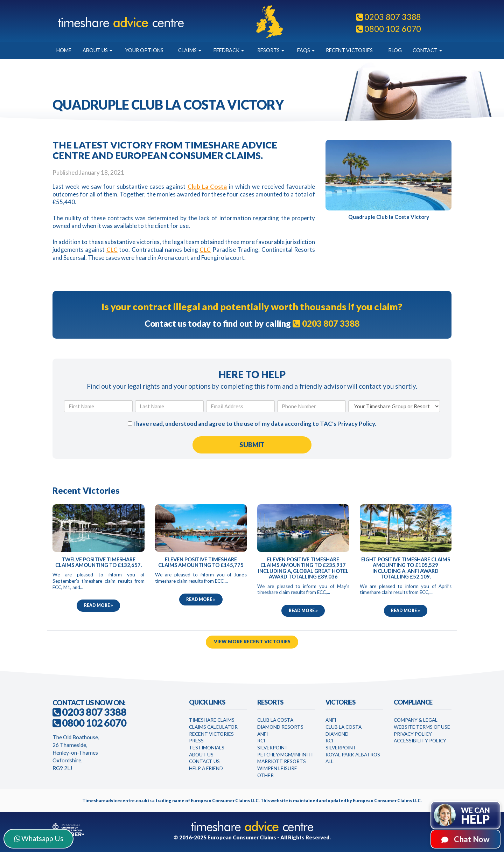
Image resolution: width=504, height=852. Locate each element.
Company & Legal (416, 720)
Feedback (229, 50)
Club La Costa (207, 186)
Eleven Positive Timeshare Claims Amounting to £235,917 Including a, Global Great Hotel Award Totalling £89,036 (303, 568)
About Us (97, 50)
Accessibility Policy (420, 740)
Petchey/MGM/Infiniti (285, 754)
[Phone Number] (311, 406)
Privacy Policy (356, 424)
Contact (427, 50)
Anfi (262, 734)
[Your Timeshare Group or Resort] (394, 406)
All (330, 761)
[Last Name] (169, 406)
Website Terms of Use (422, 727)
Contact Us (204, 761)
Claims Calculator (213, 727)
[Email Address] (240, 406)
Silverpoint (273, 747)
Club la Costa (344, 727)
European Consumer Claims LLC (225, 801)
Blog (395, 50)
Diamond (337, 734)
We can (475, 816)
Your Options (144, 50)
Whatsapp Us (39, 838)
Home (64, 50)
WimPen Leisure (277, 768)
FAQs (306, 50)
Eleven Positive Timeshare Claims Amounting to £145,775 (201, 562)
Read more (99, 605)
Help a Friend (206, 768)
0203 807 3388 (388, 17)
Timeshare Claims (212, 720)
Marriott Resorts (282, 761)
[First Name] (98, 406)
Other (265, 775)
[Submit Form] (252, 445)
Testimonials (207, 747)
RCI (261, 740)
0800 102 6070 (388, 29)
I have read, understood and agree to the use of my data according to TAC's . (252, 424)
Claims (190, 50)
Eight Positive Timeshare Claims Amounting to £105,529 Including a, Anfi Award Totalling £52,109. (406, 568)
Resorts (271, 50)
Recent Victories (349, 50)
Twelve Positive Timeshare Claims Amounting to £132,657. (99, 562)
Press (196, 740)
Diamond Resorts (280, 727)
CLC (112, 250)
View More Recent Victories (252, 642)
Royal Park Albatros (353, 754)
